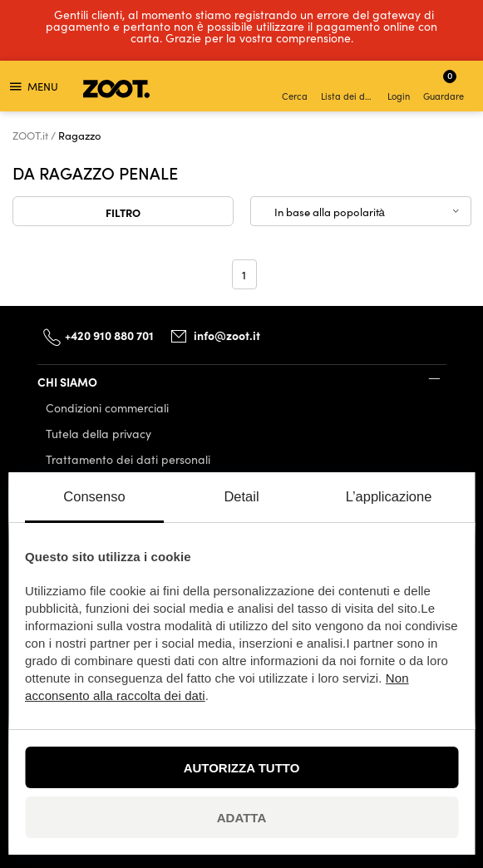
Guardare (444, 85)
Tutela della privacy (99, 434)
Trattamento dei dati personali (128, 459)
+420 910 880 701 (109, 335)
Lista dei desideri (349, 88)
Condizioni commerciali (107, 408)
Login (399, 88)
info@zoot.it (227, 335)
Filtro (123, 212)
